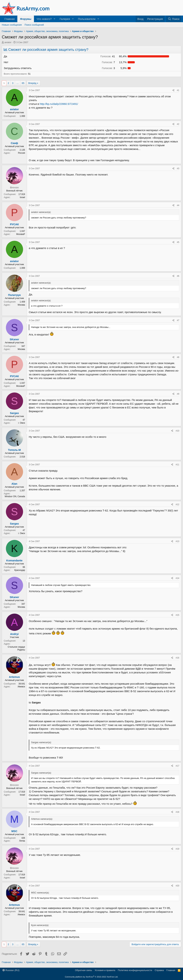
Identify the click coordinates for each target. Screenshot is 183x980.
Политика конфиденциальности (135, 970)
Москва (21, 305)
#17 (177, 766)
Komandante (14, 560)
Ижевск (21, 687)
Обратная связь (83, 970)
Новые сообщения (12, 25)
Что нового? (44, 19)
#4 (178, 205)
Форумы (26, 19)
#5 (178, 242)
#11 (177, 465)
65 (23, 83)
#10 (177, 431)
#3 (178, 169)
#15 (177, 615)
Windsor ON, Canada (15, 496)
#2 (178, 124)
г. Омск (22, 423)
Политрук (14, 295)
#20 (177, 886)
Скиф (14, 143)
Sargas (14, 413)
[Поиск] (174, 19)
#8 (178, 357)
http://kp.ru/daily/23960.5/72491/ (59, 104)
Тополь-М (14, 450)
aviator (8, 42)
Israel (22, 197)
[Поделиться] (173, 90)
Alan (14, 484)
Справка (159, 970)
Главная (10, 19)
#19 (177, 849)
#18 (177, 812)
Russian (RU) (11, 970)
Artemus (14, 677)
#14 (177, 578)
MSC (14, 831)
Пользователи (87, 19)
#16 (177, 658)
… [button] (18, 83)
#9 (178, 394)
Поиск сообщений (34, 25)
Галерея (65, 19)
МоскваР (21, 234)
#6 (178, 276)
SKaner (14, 339)
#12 (177, 504)
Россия (22, 153)
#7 (178, 320)
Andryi (14, 634)
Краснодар (20, 570)
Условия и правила (105, 970)
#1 (178, 90)
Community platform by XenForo (91, 977)
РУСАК (14, 224)
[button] (55, 19)
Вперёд (32, 83)
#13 (177, 541)
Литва (22, 841)
